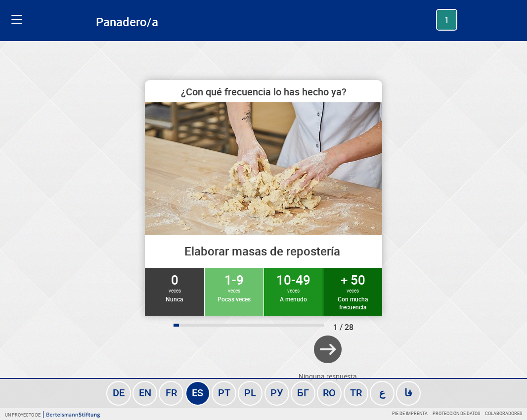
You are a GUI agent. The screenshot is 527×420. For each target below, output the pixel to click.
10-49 (293, 287)
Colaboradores (504, 413)
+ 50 (353, 291)
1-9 (234, 287)
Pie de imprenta (410, 413)
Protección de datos (456, 413)
